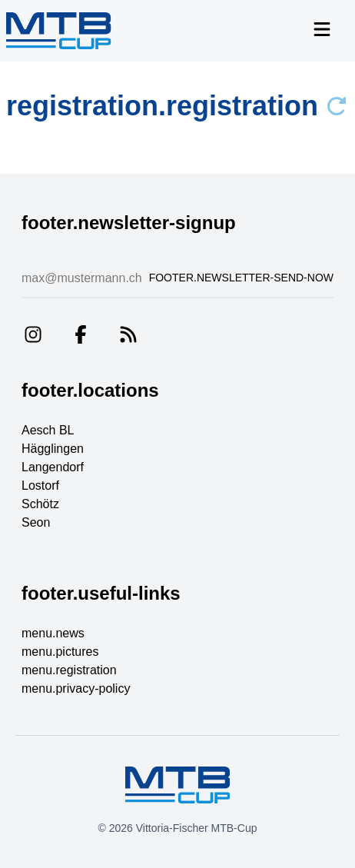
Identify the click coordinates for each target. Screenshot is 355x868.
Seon (36, 522)
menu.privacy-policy (76, 688)
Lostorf (40, 486)
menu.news (53, 633)
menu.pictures (60, 652)
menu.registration (69, 670)
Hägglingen (53, 449)
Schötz (40, 504)
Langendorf (53, 467)
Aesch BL (48, 430)
